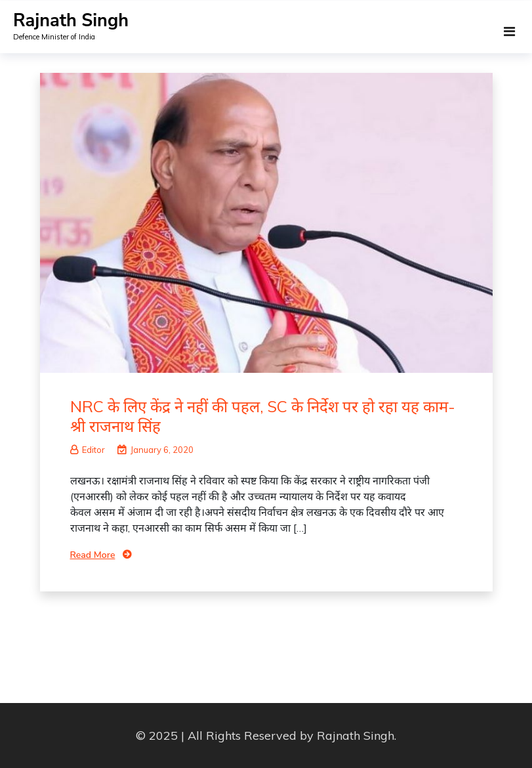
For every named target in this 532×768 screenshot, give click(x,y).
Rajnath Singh (71, 21)
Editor (88, 450)
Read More (93, 555)
